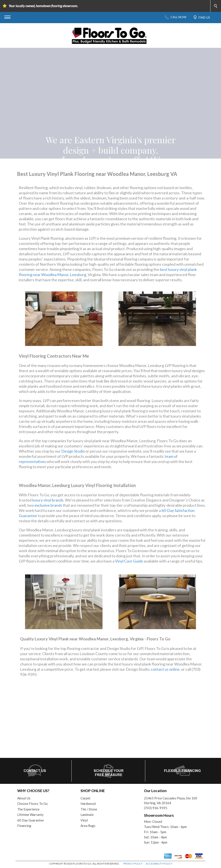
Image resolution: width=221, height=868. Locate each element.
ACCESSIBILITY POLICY (159, 864)
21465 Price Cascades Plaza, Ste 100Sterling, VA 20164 (171, 801)
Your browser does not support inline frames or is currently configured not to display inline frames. (110, 724)
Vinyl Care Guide (129, 561)
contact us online (165, 669)
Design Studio (73, 451)
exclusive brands (48, 505)
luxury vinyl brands (48, 500)
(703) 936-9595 (156, 808)
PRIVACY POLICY (133, 864)
